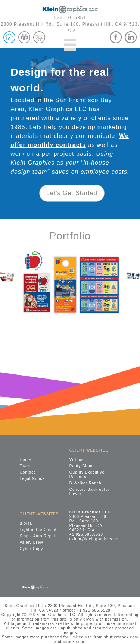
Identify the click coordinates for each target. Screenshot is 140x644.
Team (25, 466)
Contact (27, 472)
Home (26, 460)
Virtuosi (77, 460)
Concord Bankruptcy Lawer (90, 492)
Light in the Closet (38, 530)
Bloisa (26, 523)
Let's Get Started (72, 193)
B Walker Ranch (85, 483)
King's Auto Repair (38, 536)
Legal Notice (32, 479)
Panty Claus (82, 466)
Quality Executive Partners (87, 475)
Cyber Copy (32, 549)
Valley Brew (32, 542)
